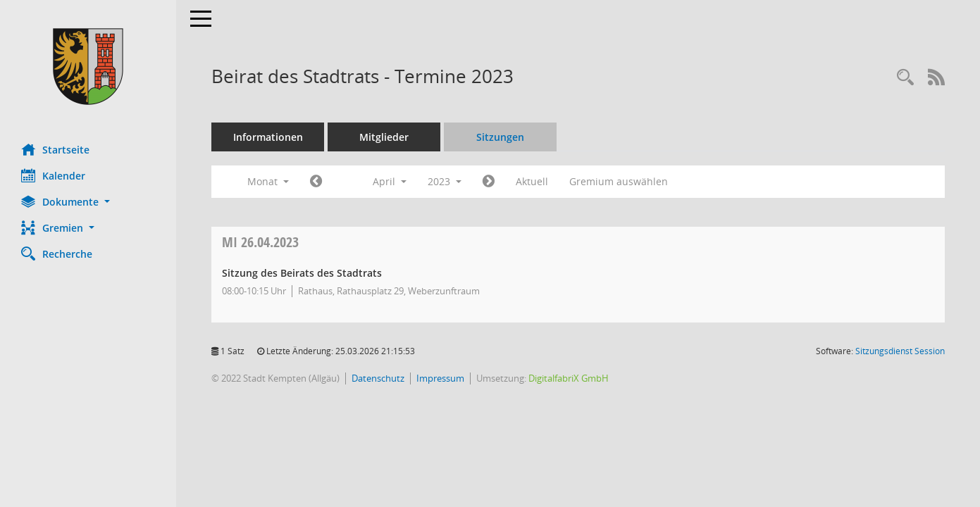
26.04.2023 (260, 242)
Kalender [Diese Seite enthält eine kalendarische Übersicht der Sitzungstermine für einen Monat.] (53, 175)
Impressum (440, 378)
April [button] (390, 181)
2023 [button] (445, 181)
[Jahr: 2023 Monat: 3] (316, 182)
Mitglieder (384, 137)
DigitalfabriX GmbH (569, 378)
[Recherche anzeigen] (905, 78)
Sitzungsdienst (900, 351)
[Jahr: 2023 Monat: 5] (489, 182)
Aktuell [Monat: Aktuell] (532, 181)
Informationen (268, 137)
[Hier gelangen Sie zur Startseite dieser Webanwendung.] (88, 67)
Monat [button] (268, 181)
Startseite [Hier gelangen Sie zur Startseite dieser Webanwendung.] (55, 149)
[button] (88, 202)
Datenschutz (378, 378)
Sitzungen (500, 137)
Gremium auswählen (619, 181)
